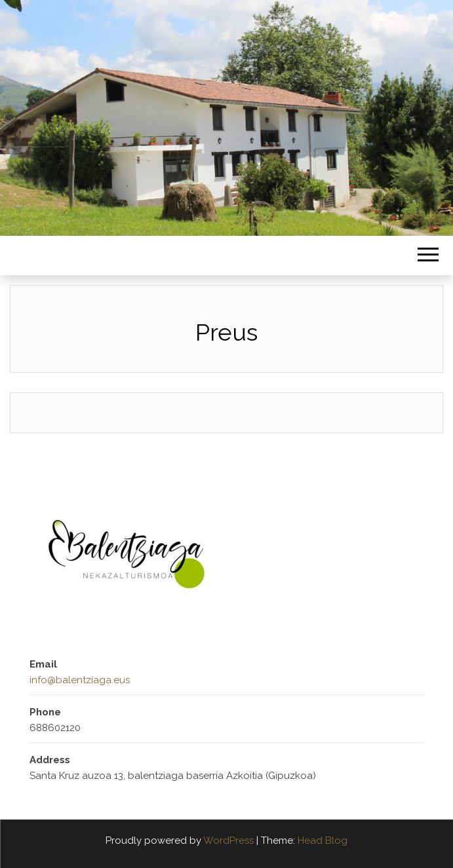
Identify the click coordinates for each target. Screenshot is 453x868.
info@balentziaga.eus (80, 680)
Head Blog (323, 840)
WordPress (228, 840)
